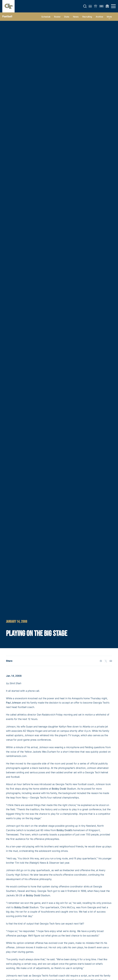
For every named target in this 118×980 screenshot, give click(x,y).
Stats (67, 17)
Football (7, 16)
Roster (57, 17)
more (109, 17)
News (76, 17)
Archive (99, 17)
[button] (85, 6)
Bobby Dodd (59, 789)
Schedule (46, 17)
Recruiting (87, 17)
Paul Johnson (13, 703)
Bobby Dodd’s (64, 830)
